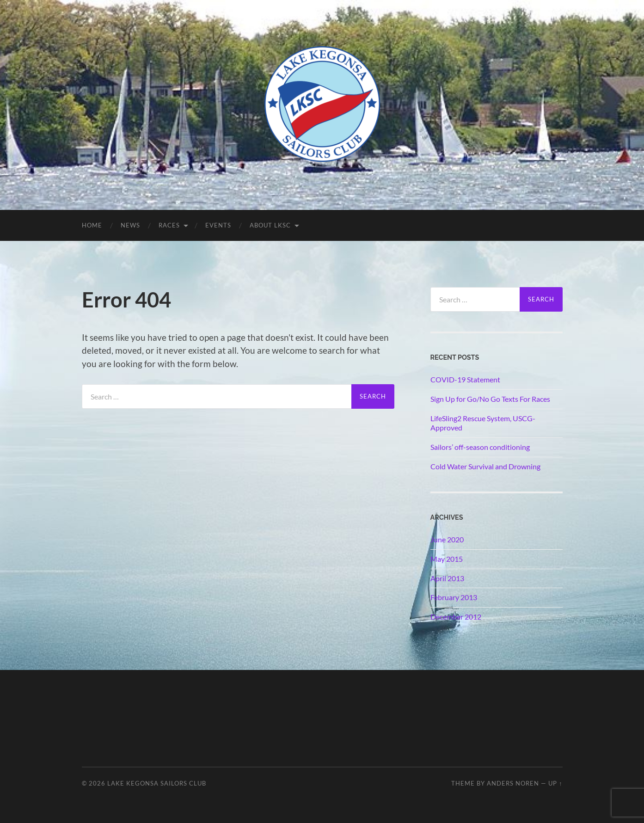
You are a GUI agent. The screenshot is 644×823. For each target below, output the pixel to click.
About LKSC (270, 225)
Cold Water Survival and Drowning (485, 466)
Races (169, 225)
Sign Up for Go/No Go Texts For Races (490, 399)
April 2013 (447, 578)
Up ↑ (555, 783)
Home (92, 225)
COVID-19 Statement (465, 379)
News (130, 225)
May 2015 (447, 559)
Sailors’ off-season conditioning (480, 447)
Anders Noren (513, 783)
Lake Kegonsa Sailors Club (157, 783)
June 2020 (447, 539)
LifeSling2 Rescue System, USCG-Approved (483, 423)
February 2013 (454, 597)
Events (218, 225)
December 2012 (456, 617)
